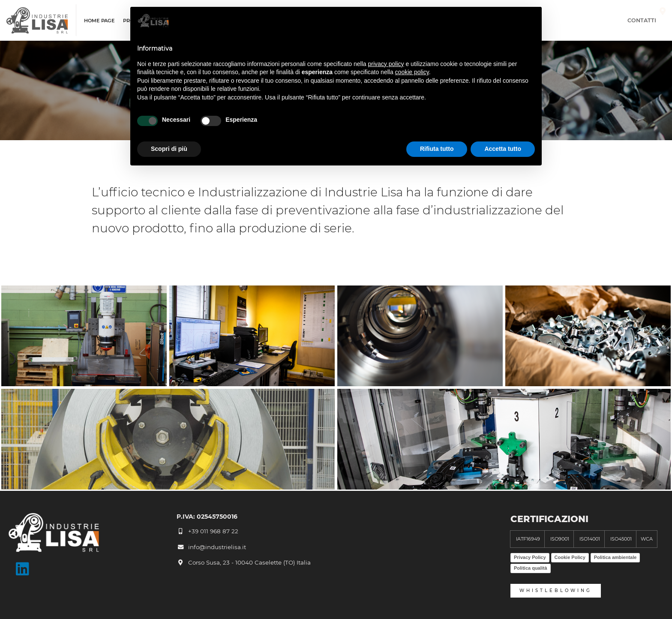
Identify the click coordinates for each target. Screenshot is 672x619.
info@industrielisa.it (211, 547)
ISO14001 (589, 539)
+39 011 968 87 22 (207, 531)
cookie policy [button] (412, 72)
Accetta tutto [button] (503, 149)
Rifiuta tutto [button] (437, 149)
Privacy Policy (530, 557)
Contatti (646, 20)
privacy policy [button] (386, 64)
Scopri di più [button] (169, 149)
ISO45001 (620, 539)
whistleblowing (556, 590)
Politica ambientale (615, 557)
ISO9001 (559, 539)
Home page (99, 21)
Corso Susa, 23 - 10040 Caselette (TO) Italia (244, 562)
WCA (647, 539)
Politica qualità (531, 568)
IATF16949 (527, 539)
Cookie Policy (570, 557)
